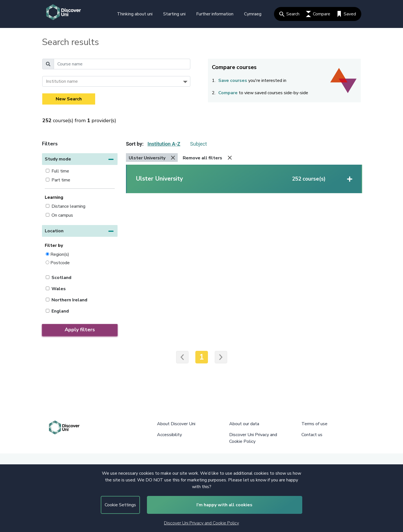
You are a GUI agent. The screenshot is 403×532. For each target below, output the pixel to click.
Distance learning (68, 206)
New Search (69, 99)
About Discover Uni (176, 424)
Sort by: (135, 144)
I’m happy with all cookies (224, 505)
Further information (215, 14)
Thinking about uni (135, 14)
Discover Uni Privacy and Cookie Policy (201, 523)
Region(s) (60, 254)
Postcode (60, 263)
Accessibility (169, 435)
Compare (318, 14)
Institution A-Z (164, 144)
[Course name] (122, 64)
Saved (346, 14)
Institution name (62, 81)
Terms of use (314, 424)
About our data (244, 424)
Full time (60, 171)
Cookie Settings (120, 505)
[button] (80, 159)
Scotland (61, 278)
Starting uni (174, 14)
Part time (61, 180)
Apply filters (80, 330)
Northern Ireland (69, 300)
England (60, 311)
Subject (198, 144)
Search (289, 14)
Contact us (312, 435)
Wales (59, 289)
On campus (62, 215)
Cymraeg (253, 14)
